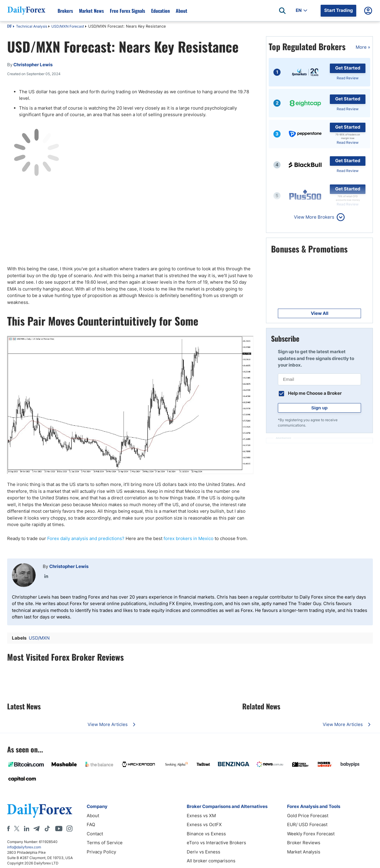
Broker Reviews (304, 843)
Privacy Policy (101, 852)
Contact (95, 834)
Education (160, 11)
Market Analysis (304, 852)
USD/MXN (39, 638)
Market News (91, 11)
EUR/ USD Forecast (307, 824)
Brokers (65, 11)
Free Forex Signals (128, 11)
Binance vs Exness (206, 834)
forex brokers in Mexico (189, 538)
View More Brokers (314, 217)
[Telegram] (36, 828)
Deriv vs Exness (204, 852)
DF (9, 27)
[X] (17, 828)
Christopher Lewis (69, 566)
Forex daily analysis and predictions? (86, 538)
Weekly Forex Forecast (311, 834)
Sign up (320, 408)
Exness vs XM (201, 816)
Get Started (348, 68)
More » (363, 47)
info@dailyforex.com (24, 847)
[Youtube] (59, 828)
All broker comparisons (211, 861)
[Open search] (282, 11)
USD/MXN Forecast (68, 26)
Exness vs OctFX (204, 824)
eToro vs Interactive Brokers (216, 843)
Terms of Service (105, 843)
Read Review (348, 78)
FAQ (91, 824)
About (182, 11)
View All (320, 313)
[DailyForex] (40, 811)
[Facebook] (8, 828)
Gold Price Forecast (308, 816)
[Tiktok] (47, 828)
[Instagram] (69, 828)
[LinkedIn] (26, 828)
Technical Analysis (32, 26)
